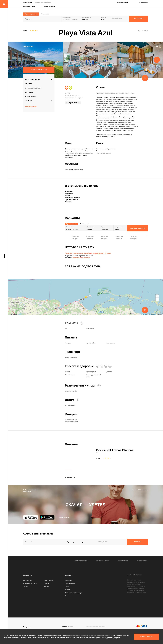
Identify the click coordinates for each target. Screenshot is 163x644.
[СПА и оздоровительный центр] (106, 366)
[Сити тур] (70, 88)
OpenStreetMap (152, 314)
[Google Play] (47, 517)
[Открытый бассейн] (99, 385)
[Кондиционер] (82, 323)
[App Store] (31, 517)
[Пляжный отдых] (67, 88)
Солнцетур (28, 2)
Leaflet (144, 314)
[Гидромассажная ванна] (110, 366)
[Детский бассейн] (78, 400)
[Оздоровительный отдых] (102, 366)
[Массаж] (98, 366)
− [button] (157, 299)
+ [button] (157, 296)
